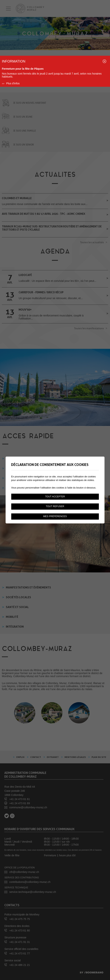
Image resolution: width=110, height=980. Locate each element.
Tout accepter (55, 497)
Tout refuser (55, 507)
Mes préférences (55, 517)
